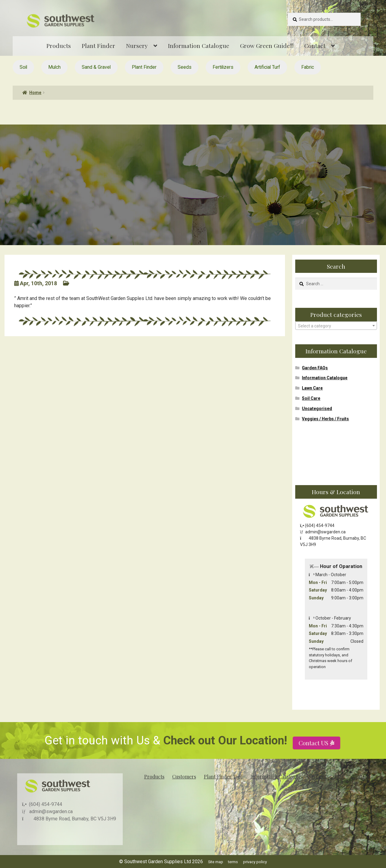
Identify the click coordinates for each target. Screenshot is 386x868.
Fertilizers (223, 67)
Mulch (54, 67)
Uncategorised (317, 409)
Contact (315, 46)
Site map (216, 862)
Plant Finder (98, 46)
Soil (23, 67)
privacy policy (255, 862)
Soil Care (311, 398)
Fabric (308, 67)
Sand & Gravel (96, 67)
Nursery (137, 46)
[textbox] (336, 326)
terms (233, 862)
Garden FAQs (315, 368)
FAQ (339, 776)
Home (35, 93)
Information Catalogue (199, 46)
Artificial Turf (267, 67)
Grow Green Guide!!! (267, 46)
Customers (184, 776)
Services (318, 776)
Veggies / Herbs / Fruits (325, 419)
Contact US (314, 761)
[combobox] (336, 326)
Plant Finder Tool (223, 776)
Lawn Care (312, 388)
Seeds (185, 67)
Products (59, 46)
